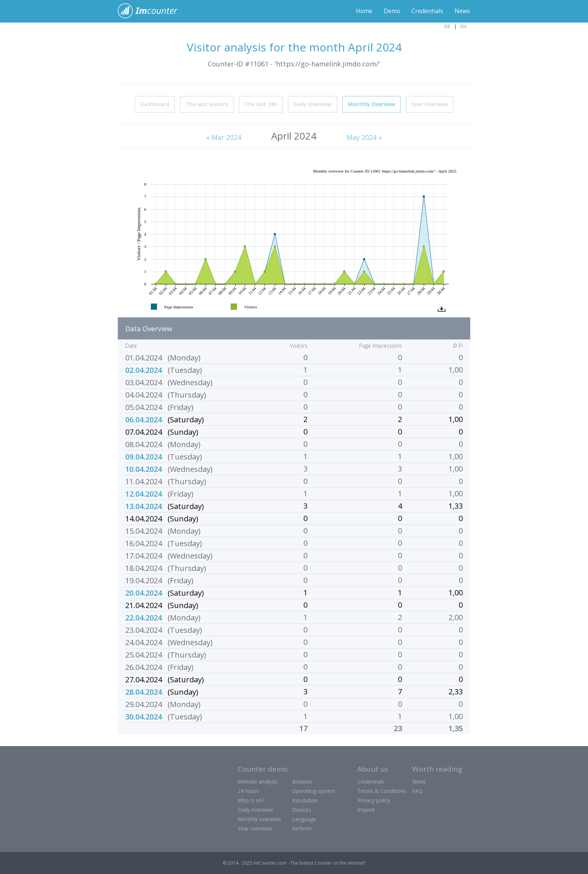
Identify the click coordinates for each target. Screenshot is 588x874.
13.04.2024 (144, 506)
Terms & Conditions (382, 791)
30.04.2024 (144, 716)
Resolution (305, 800)
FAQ (417, 791)
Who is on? (251, 800)
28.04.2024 (144, 692)
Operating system (314, 791)
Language (304, 819)
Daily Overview (313, 104)
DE (447, 26)
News (462, 11)
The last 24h (261, 104)
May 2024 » (364, 137)
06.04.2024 (144, 419)
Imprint (366, 809)
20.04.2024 (144, 592)
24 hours (248, 791)
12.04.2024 (144, 493)
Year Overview (430, 104)
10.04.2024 (144, 469)
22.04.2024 (144, 617)
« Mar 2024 (224, 137)
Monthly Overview (371, 104)
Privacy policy (374, 800)
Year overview (255, 828)
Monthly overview (259, 819)
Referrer (302, 828)
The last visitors (207, 104)
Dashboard (155, 104)
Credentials (427, 11)
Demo (392, 11)
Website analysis (258, 781)
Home (364, 11)
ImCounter (152, 11)
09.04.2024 (144, 456)
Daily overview (255, 809)
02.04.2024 (144, 370)
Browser (302, 781)
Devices (302, 809)
